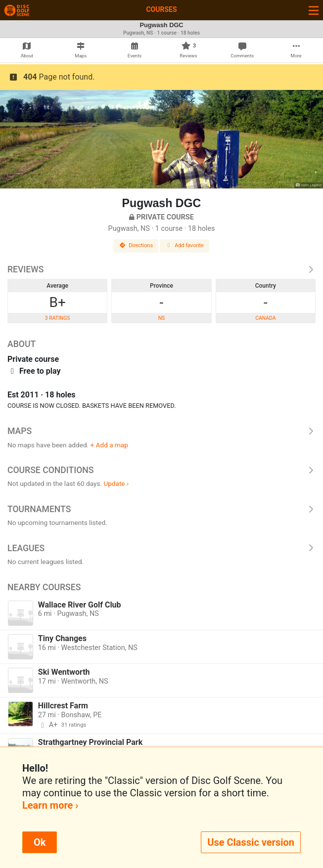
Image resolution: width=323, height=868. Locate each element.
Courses (161, 9)
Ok (40, 842)
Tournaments (161, 509)
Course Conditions (161, 470)
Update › (116, 483)
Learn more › (50, 805)
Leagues (161, 548)
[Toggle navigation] (314, 10)
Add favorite (185, 245)
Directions (136, 245)
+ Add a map (109, 445)
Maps (161, 431)
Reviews (161, 269)
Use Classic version (251, 842)
